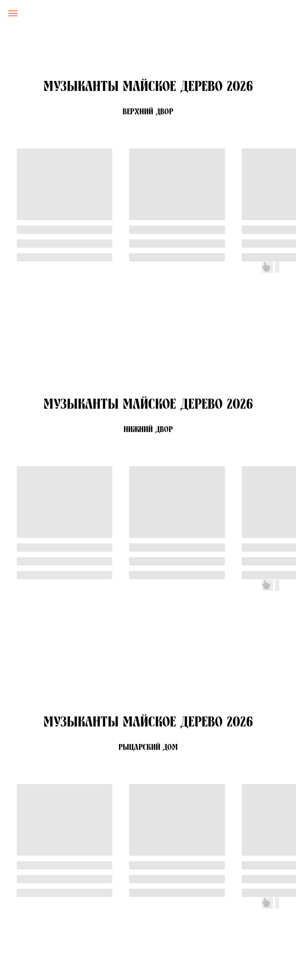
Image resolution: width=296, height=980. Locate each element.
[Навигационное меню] (13, 13)
